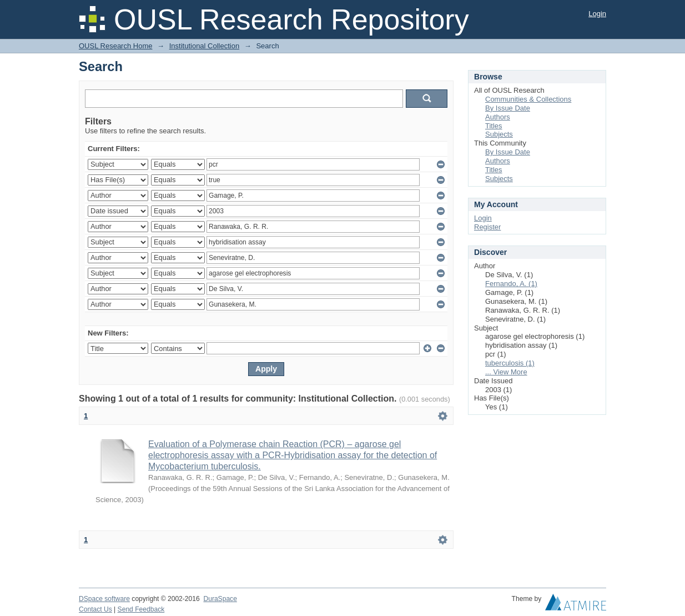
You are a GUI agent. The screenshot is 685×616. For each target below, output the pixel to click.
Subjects (499, 134)
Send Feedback (141, 609)
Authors (498, 117)
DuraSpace (220, 599)
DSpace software (104, 599)
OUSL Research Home (115, 46)
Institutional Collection (204, 46)
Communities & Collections (528, 99)
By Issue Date (508, 108)
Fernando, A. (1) (511, 284)
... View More (506, 372)
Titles (494, 126)
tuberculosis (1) (510, 363)
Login (597, 14)
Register (487, 227)
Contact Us (95, 609)
